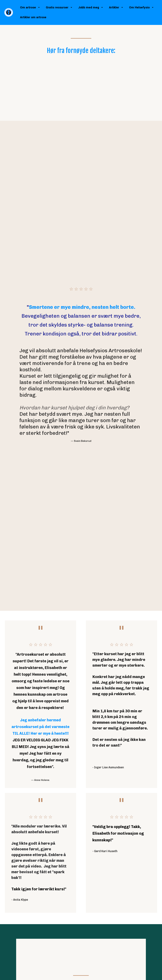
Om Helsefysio (141, 7)
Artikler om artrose (33, 17)
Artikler (116, 7)
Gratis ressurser (59, 7)
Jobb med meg (90, 7)
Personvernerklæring (139, 922)
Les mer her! (81, 859)
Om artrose (30, 7)
